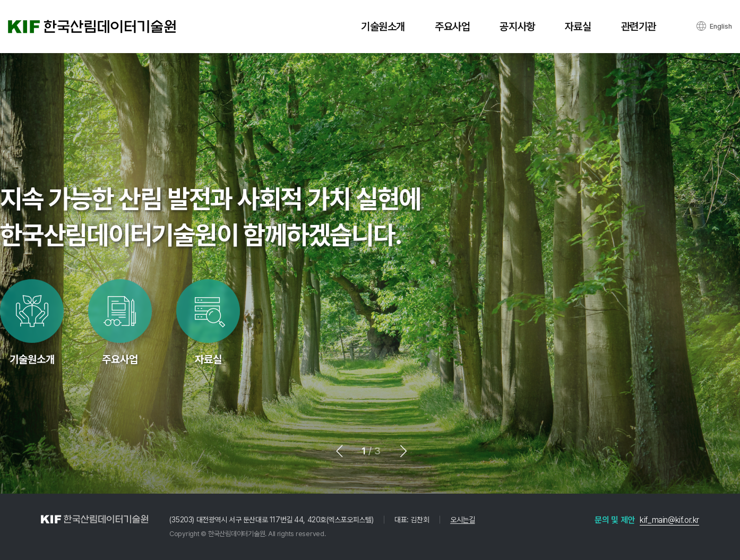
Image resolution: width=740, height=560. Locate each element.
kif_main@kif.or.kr (669, 520)
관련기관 (639, 27)
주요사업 (452, 27)
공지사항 (517, 27)
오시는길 (462, 520)
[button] (343, 451)
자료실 (578, 27)
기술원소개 (383, 27)
